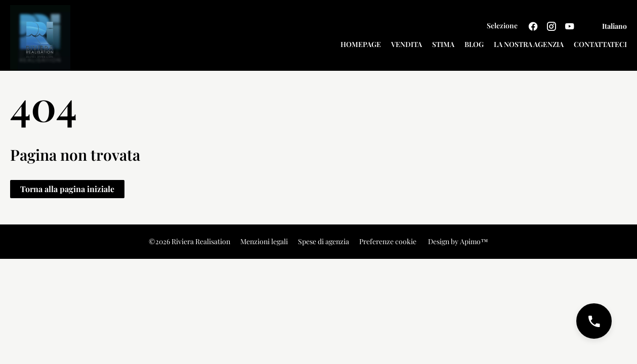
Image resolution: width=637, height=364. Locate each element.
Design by (457, 241)
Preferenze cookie (388, 241)
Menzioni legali (264, 241)
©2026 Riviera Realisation (189, 241)
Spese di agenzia (324, 241)
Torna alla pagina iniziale (67, 189)
